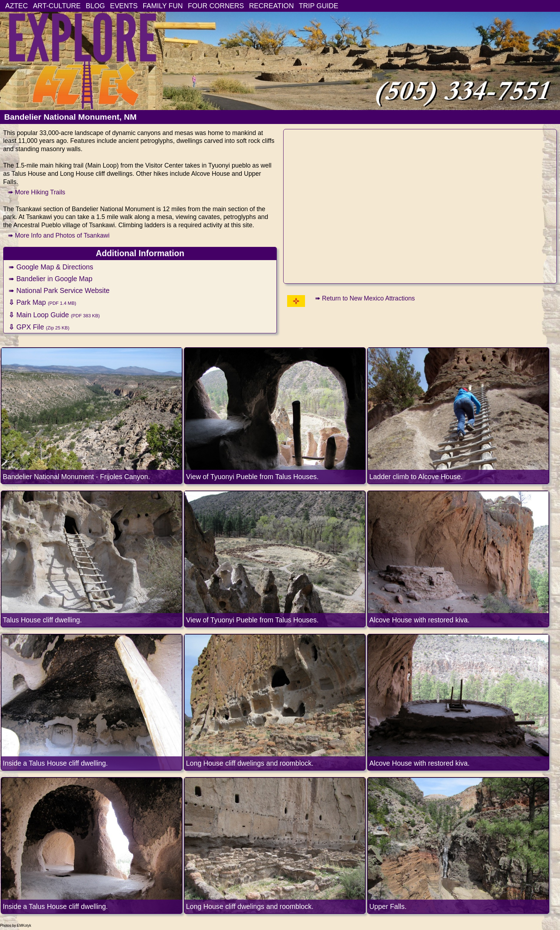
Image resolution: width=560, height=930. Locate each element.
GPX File (39, 327)
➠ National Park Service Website (59, 290)
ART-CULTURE (57, 6)
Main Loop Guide (54, 315)
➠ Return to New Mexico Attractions (365, 298)
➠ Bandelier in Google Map (50, 279)
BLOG (95, 6)
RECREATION (271, 6)
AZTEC (17, 6)
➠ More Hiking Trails (37, 192)
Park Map (42, 302)
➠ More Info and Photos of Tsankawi (59, 235)
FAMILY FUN (163, 6)
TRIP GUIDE (319, 6)
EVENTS (124, 6)
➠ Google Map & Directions (51, 267)
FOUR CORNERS (216, 6)
